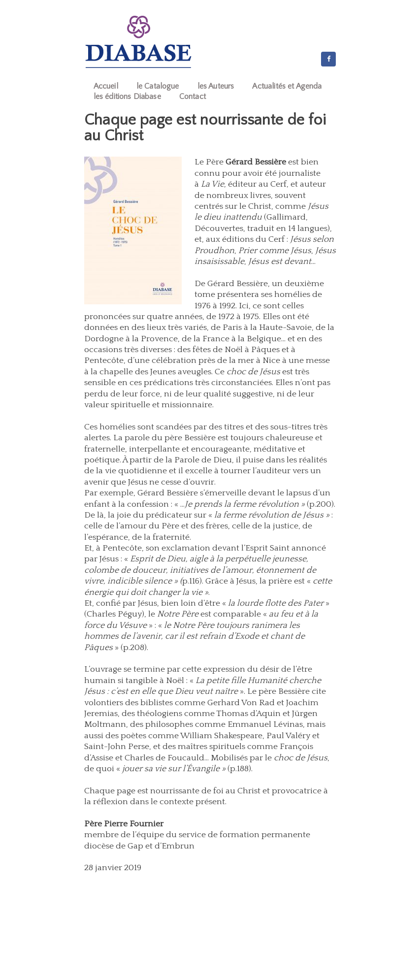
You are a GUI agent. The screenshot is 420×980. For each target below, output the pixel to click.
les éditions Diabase (127, 97)
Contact (193, 97)
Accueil (106, 86)
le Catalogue (158, 86)
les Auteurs (216, 86)
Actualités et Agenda (287, 86)
